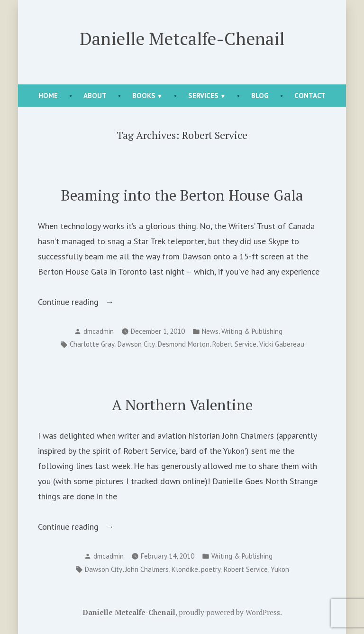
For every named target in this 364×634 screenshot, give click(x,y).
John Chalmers (147, 569)
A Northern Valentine (182, 405)
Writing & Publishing (252, 331)
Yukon (280, 569)
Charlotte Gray (92, 344)
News (210, 331)
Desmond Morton (184, 344)
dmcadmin (99, 331)
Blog (260, 96)
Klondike (185, 569)
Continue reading (86, 302)
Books (144, 96)
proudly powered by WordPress (229, 612)
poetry (211, 569)
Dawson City (136, 344)
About (95, 96)
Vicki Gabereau (282, 344)
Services (203, 96)
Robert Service (234, 344)
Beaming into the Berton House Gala (182, 195)
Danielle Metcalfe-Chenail (182, 38)
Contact (310, 96)
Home (48, 96)
